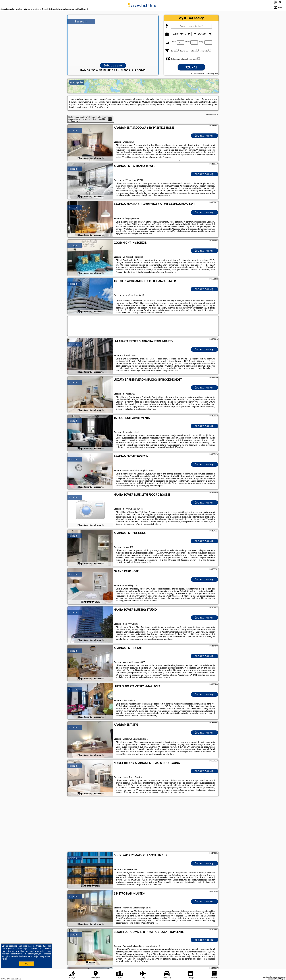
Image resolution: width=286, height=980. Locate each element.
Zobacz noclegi (205, 136)
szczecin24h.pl (143, 5)
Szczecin (73, 130)
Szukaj (191, 67)
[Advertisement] (143, 824)
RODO (5, 959)
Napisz (283, 979)
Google (47, 946)
